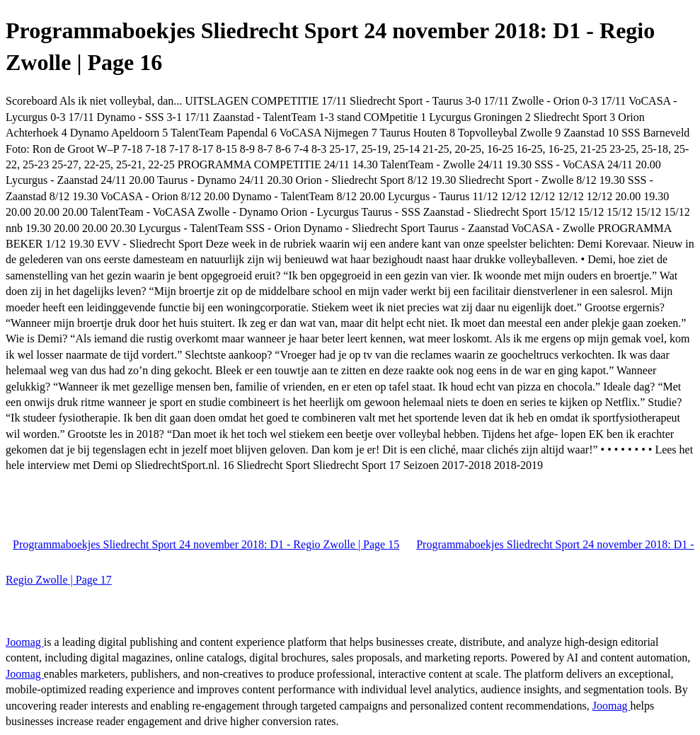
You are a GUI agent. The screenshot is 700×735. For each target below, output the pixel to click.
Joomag (25, 642)
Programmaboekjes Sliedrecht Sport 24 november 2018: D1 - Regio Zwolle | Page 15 (206, 544)
